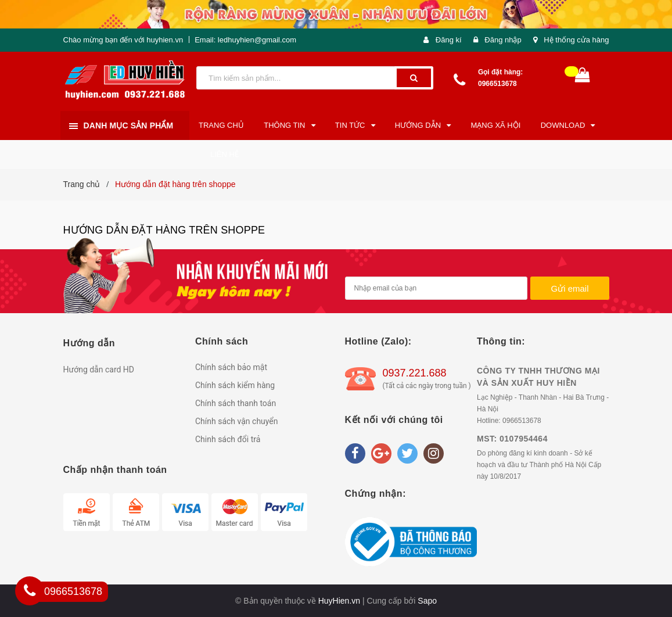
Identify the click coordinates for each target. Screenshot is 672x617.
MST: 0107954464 (512, 439)
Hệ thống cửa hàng (576, 40)
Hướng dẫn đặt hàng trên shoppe (164, 230)
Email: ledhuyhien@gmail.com (245, 40)
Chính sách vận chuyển (237, 421)
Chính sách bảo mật (231, 367)
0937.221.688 (415, 373)
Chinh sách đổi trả (228, 439)
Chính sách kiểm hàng (235, 385)
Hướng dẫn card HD (99, 370)
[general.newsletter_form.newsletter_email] (436, 288)
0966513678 (497, 84)
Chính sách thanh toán (236, 403)
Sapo (427, 601)
